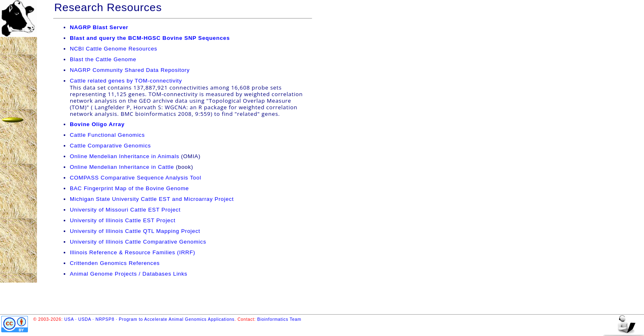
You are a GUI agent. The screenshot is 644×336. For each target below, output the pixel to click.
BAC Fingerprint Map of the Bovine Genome (129, 188)
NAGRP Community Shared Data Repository (130, 70)
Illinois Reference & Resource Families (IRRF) (133, 252)
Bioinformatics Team (279, 319)
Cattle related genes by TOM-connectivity (126, 81)
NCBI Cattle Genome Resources (114, 49)
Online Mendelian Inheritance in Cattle (122, 167)
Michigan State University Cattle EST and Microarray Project (152, 199)
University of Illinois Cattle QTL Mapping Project (135, 231)
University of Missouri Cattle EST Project (125, 210)
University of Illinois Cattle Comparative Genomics (138, 242)
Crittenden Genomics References (115, 263)
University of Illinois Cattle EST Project (123, 220)
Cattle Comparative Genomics (110, 146)
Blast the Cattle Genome (103, 59)
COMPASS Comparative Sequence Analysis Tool (136, 178)
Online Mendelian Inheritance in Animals (124, 156)
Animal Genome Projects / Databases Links (129, 274)
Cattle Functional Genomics (107, 135)
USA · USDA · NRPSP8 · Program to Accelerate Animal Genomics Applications (149, 319)
